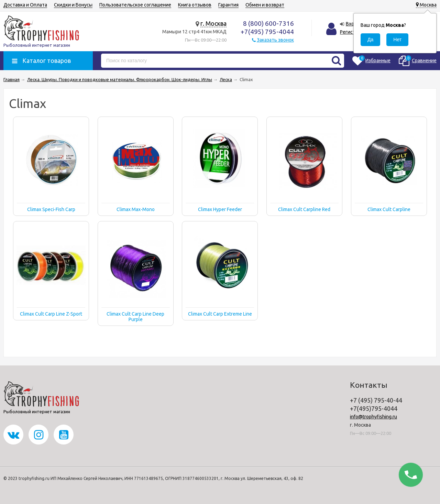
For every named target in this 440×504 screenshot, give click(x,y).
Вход (352, 24)
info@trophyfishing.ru (373, 417)
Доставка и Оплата (25, 5)
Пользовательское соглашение (135, 5)
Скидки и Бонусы (73, 5)
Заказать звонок (275, 40)
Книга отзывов (195, 5)
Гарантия (228, 5)
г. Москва (213, 23)
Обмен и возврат (265, 5)
